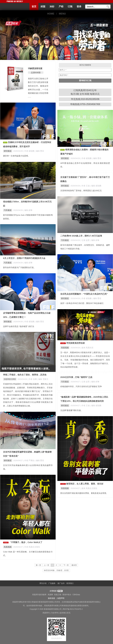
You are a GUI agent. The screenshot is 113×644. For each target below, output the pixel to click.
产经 (61, 7)
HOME (51, 14)
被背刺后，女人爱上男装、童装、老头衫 (85, 484)
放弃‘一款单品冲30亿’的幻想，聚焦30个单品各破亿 (82, 303)
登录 (79, 7)
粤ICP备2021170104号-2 (73, 609)
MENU (62, 14)
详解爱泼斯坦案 (35, 68)
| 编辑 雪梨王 (43, 379)
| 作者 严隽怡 (29, 460)
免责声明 (61, 598)
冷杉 (52, 7)
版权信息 (51, 598)
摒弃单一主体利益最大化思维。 (16, 156)
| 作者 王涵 (85, 186)
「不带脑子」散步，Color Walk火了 (26, 542)
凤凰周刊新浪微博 (39, 595)
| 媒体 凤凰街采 (87, 348)
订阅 (70, 7)
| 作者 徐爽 (32, 379)
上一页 (46, 565)
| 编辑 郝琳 (28, 210)
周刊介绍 (43, 583)
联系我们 (70, 583)
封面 (43, 7)
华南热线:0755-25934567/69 (85, 104)
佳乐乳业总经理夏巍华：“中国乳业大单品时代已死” (84, 294)
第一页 (38, 565)
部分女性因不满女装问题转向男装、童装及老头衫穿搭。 (84, 493)
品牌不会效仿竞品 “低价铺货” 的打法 (19, 326)
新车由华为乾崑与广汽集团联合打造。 (19, 267)
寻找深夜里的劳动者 (75, 343)
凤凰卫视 (58, 595)
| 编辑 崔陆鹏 (96, 186)
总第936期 (36, 73)
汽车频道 (8, 210)
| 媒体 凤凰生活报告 (89, 488)
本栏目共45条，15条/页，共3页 (56, 570)
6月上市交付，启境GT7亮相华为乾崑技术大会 (24, 258)
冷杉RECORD (10, 379)
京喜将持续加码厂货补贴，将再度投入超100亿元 (81, 191)
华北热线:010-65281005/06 (85, 99)
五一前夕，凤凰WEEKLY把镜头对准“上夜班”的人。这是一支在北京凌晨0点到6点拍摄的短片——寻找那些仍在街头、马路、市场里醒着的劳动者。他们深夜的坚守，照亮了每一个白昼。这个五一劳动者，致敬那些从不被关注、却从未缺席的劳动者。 (85, 360)
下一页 (66, 565)
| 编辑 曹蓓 (39, 151)
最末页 (74, 565)
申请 (60, 591)
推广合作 (61, 583)
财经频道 (8, 151)
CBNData (76, 595)
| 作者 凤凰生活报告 (32, 547)
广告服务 (52, 583)
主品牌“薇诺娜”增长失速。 (72, 410)
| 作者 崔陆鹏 (29, 151)
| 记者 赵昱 (85, 240)
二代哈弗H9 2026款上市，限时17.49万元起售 (81, 236)
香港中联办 (67, 595)
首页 (34, 7)
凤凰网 (50, 595)
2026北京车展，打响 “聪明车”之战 (76, 377)
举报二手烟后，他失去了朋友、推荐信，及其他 (25, 375)
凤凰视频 (65, 348)
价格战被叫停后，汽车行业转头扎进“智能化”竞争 (81, 386)
